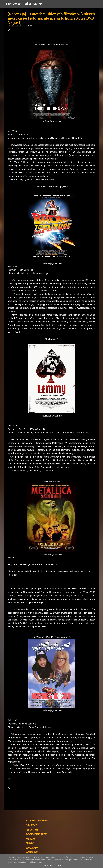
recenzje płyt (36, 834)
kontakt (31, 852)
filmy (30, 843)
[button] (9, 31)
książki (30, 838)
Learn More (48, 866)
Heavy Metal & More (24, 4)
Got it (58, 866)
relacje (32, 829)
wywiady (32, 847)
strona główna (37, 820)
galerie (31, 825)
